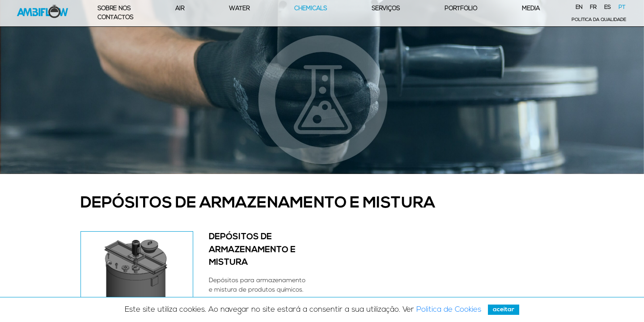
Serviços (386, 9)
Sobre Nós (114, 9)
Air (180, 9)
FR (593, 8)
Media (531, 9)
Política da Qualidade (599, 20)
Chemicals (311, 9)
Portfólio (461, 9)
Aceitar (504, 310)
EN (579, 8)
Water (239, 9)
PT (622, 8)
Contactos (115, 18)
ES (608, 8)
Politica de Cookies (449, 310)
